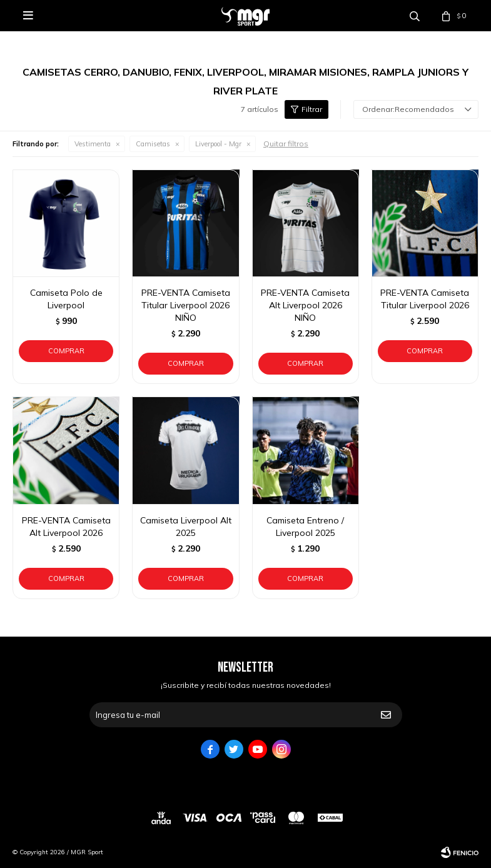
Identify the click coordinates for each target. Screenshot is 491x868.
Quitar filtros (286, 144)
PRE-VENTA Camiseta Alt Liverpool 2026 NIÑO (305, 305)
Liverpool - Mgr (218, 144)
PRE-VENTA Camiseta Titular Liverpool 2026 (425, 299)
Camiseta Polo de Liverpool (66, 299)
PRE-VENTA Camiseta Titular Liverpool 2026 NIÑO (186, 305)
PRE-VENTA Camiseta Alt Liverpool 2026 (66, 527)
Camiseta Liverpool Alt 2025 (186, 527)
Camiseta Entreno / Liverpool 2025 (305, 527)
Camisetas (153, 144)
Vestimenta (93, 144)
